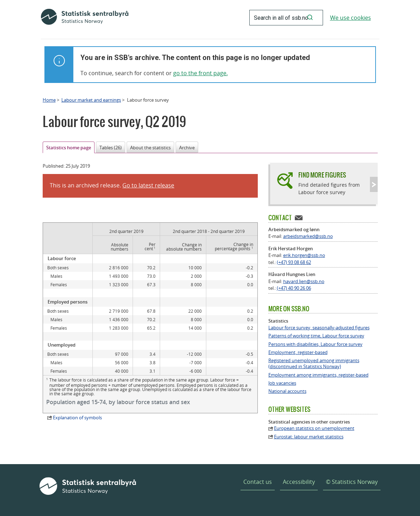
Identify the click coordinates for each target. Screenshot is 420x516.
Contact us (258, 482)
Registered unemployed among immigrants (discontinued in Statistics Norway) (314, 364)
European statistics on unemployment (314, 428)
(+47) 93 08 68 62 (294, 262)
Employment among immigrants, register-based (318, 375)
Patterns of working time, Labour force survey (316, 336)
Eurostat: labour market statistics (309, 437)
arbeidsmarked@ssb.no (308, 236)
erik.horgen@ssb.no (304, 255)
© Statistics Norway (352, 482)
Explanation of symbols (77, 418)
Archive (187, 148)
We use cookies (351, 18)
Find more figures (322, 175)
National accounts (287, 391)
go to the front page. (200, 73)
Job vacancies (282, 383)
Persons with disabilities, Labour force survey (315, 344)
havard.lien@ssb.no (304, 281)
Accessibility (299, 482)
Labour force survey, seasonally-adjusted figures (319, 328)
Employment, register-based (298, 352)
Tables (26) (111, 148)
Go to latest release (148, 185)
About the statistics (150, 148)
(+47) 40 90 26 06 (294, 288)
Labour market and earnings (91, 100)
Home (49, 100)
